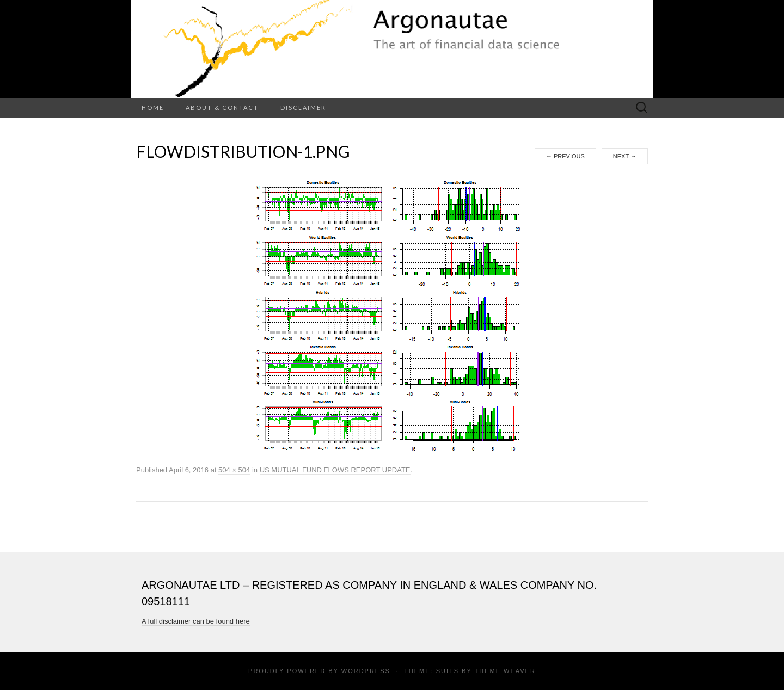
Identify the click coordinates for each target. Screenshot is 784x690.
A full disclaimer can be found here (196, 621)
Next (625, 156)
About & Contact (222, 107)
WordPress (366, 671)
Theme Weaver (505, 671)
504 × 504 (234, 470)
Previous (565, 156)
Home (153, 107)
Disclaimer (303, 107)
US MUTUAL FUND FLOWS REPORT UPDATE (335, 470)
